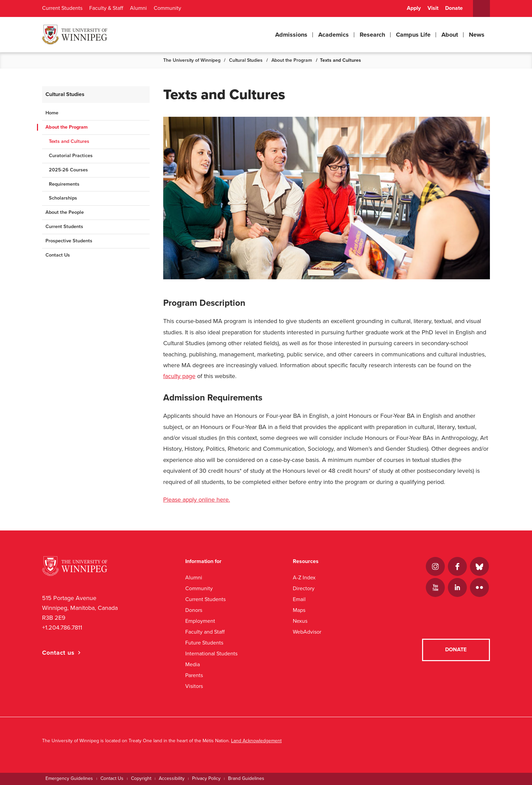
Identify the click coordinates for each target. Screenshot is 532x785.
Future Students (204, 643)
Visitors (194, 686)
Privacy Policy (206, 778)
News (477, 35)
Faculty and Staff (205, 632)
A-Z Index (304, 577)
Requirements (64, 184)
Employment (200, 621)
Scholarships (63, 198)
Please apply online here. (197, 500)
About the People (65, 212)
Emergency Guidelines (69, 778)
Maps (299, 610)
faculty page (179, 376)
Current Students (62, 8)
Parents (194, 675)
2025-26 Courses (68, 170)
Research (372, 35)
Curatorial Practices (71, 156)
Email (299, 599)
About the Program (292, 60)
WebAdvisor (307, 632)
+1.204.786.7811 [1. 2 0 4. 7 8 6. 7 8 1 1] (62, 628)
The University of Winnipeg (192, 60)
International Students (211, 653)
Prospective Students (69, 241)
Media (193, 664)
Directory (304, 588)
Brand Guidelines (246, 778)
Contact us (58, 653)
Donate (454, 8)
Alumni (138, 8)
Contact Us (58, 255)
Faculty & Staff (106, 8)
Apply (414, 8)
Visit (433, 8)
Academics (334, 35)
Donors (194, 610)
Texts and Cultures (69, 141)
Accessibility (172, 778)
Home (52, 113)
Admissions (291, 35)
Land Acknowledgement (256, 741)
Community (167, 8)
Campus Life (413, 35)
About (450, 35)
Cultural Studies (246, 60)
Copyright (141, 778)
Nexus (300, 621)
